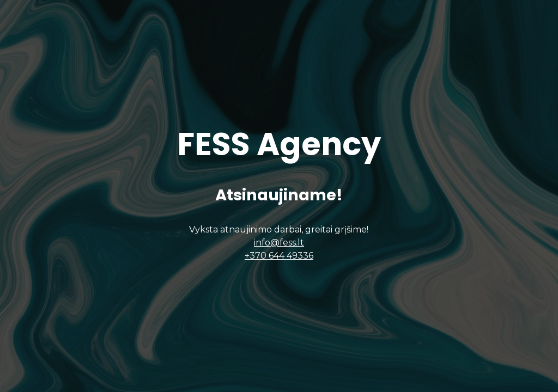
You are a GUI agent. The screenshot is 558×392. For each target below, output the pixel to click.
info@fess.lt (279, 243)
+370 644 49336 (279, 256)
